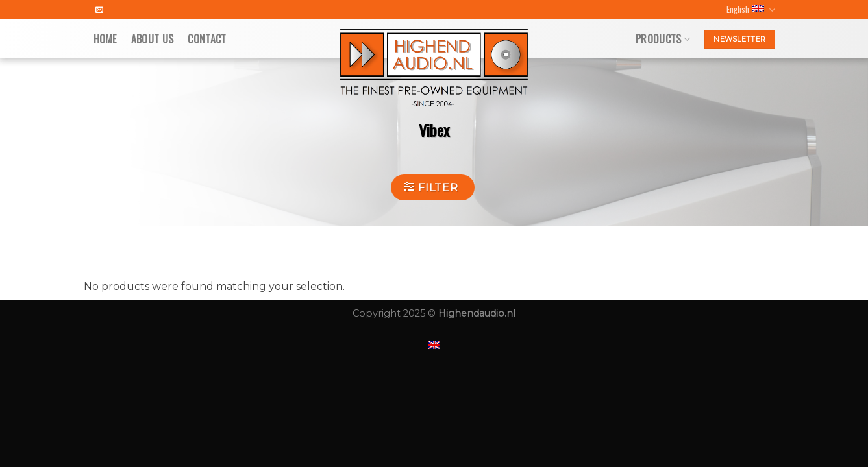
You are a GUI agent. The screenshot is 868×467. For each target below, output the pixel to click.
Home (105, 39)
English (750, 10)
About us (153, 39)
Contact (207, 39)
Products (663, 39)
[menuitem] (434, 345)
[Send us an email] (99, 10)
